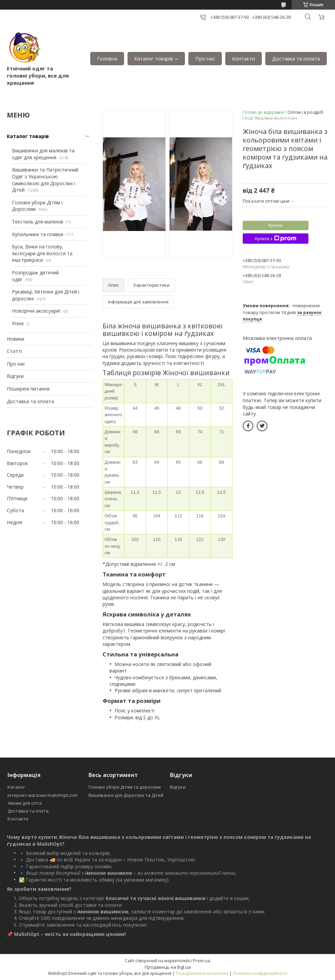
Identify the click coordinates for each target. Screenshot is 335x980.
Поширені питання (28, 389)
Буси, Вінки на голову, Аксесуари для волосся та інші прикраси (42, 253)
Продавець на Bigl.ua (168, 967)
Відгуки (15, 376)
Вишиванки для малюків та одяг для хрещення (43, 154)
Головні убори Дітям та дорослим (125, 787)
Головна (107, 58)
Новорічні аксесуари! (36, 311)
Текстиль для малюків (38, 222)
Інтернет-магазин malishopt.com (43, 795)
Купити (276, 225)
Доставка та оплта (28, 811)
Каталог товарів (154, 58)
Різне (18, 323)
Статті (14, 351)
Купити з (275, 239)
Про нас (205, 58)
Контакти (244, 58)
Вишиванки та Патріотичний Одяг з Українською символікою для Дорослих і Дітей (45, 180)
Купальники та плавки (38, 234)
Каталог (16, 787)
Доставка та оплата (296, 58)
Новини (16, 339)
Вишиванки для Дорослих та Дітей (126, 795)
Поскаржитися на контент (202, 973)
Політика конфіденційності (260, 973)
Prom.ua (202, 961)
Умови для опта (25, 803)
